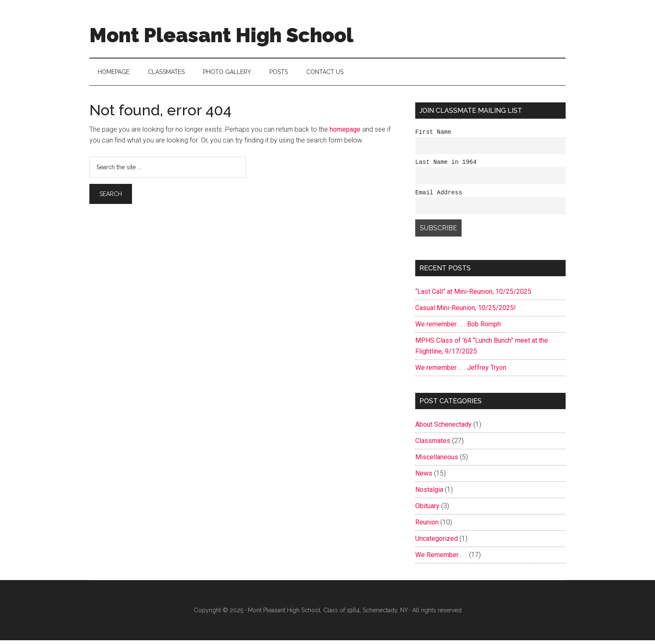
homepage (345, 129)
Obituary (427, 510)
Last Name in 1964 (446, 164)
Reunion (427, 526)
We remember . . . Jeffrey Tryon (461, 371)
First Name (433, 133)
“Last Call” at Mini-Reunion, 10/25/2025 (473, 295)
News (424, 477)
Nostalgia (429, 493)
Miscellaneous (437, 461)
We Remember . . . (441, 559)
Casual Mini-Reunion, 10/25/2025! (466, 312)
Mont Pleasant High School (221, 35)
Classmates (433, 444)
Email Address (439, 196)
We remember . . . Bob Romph (458, 328)
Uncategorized (437, 542)
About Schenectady (443, 428)
